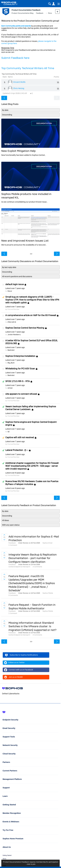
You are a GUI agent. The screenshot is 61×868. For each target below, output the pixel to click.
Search (50, 4)
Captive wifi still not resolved (20, 438)
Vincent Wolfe (19, 82)
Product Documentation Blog (22, 13)
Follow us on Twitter (14, 663)
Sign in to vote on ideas (4, 535)
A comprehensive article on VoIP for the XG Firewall (31, 315)
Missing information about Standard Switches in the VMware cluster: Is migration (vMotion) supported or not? (32, 626)
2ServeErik (12, 322)
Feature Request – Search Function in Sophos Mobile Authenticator (32, 606)
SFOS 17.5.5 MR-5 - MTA (18, 381)
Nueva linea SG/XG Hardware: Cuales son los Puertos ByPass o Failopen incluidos (32, 483)
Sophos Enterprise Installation (20, 356)
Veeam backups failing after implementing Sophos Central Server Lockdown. (31, 408)
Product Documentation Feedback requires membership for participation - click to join (31, 863)
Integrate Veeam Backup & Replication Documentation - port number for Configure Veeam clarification (33, 558)
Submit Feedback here (15, 58)
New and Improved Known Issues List (25, 241)
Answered (3, 381)
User (53, 4)
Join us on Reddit (13, 677)
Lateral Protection (14, 450)
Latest (15, 288)
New (57, 11)
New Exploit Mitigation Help (18, 151)
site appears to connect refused (21, 394)
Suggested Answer (3, 297)
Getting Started (7, 855)
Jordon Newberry (14, 335)
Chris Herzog (19, 88)
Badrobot (11, 350)
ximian (10, 388)
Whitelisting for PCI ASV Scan (20, 369)
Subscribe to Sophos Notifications (21, 655)
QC (9, 432)
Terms (4, 859)
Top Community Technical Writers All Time (28, 68)
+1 (27, 450)
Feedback (40, 13)
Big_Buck (11, 363)
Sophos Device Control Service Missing (25, 328)
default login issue (15, 284)
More (50, 13)
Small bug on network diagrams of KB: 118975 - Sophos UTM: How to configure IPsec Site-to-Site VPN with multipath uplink (32, 300)
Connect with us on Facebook (19, 670)
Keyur (10, 291)
